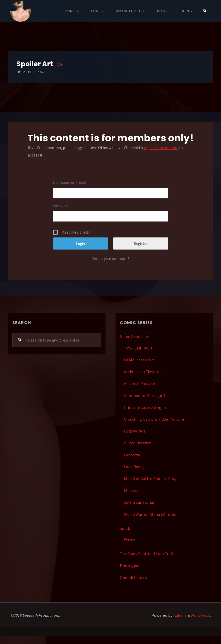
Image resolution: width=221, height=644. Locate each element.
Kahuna (180, 615)
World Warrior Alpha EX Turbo (150, 514)
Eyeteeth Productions (21, 11)
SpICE (125, 528)
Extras (129, 540)
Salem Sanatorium (140, 502)
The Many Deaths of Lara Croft (147, 554)
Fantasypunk (131, 566)
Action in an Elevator (142, 372)
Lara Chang (134, 467)
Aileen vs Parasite (140, 383)
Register (141, 243)
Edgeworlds (135, 431)
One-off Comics (133, 577)
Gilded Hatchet (137, 443)
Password (61, 206)
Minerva (131, 490)
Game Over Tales (135, 336)
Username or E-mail (70, 183)
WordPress (200, 615)
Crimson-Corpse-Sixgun (145, 407)
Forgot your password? (111, 259)
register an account (161, 148)
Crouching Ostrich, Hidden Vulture (154, 419)
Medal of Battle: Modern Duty (150, 479)
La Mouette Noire (139, 360)
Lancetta (132, 455)
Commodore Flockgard (144, 395)
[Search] (205, 11)
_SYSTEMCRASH (138, 348)
